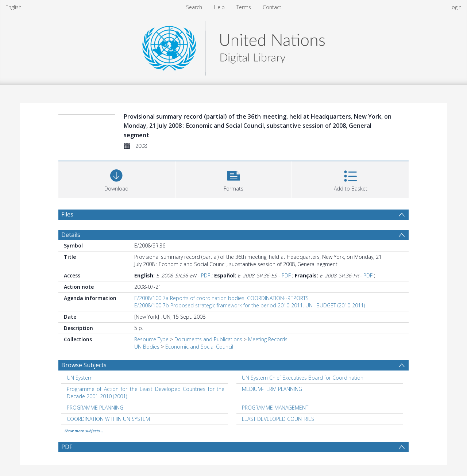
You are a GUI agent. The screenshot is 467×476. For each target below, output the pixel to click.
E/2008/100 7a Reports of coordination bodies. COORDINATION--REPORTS (221, 298)
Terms (244, 7)
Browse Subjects (84, 365)
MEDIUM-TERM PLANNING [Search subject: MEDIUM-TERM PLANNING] (272, 389)
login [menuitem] (456, 7)
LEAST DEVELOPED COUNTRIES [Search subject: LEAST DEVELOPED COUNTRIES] (278, 419)
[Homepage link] (233, 46)
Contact (272, 7)
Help (219, 7)
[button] (234, 179)
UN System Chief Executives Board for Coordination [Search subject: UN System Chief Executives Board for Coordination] (303, 378)
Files (67, 214)
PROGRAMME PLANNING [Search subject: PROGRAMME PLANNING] (95, 408)
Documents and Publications (208, 339)
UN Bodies (147, 347)
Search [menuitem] (194, 7)
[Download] (117, 179)
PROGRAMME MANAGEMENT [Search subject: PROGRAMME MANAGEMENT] (275, 408)
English (13, 7)
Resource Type (151, 339)
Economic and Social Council (199, 347)
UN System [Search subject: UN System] (80, 378)
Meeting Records (268, 339)
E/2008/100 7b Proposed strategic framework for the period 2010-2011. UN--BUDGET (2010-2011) (250, 305)
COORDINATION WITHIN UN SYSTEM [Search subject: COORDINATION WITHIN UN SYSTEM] (108, 419)
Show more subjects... (84, 431)
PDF (206, 275)
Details (71, 235)
